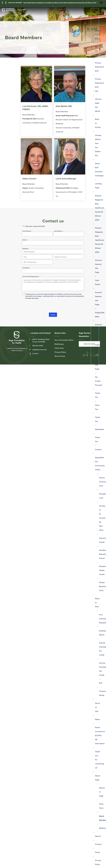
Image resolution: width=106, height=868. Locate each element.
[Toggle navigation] (102, 10)
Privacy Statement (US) (99, 83)
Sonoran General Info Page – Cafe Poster (98, 272)
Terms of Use (60, 356)
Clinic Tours (59, 348)
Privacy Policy (60, 352)
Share (97, 163)
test (97, 91)
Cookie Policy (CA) (98, 34)
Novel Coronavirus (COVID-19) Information (100, 735)
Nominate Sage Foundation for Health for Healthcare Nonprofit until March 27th (60, 2)
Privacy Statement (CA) (99, 67)
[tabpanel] (53, 32)
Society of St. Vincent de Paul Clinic (102, 518)
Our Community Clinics (100, 465)
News (97, 719)
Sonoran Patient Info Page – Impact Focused (98, 337)
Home (97, 852)
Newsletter (100, 457)
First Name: (27, 231)
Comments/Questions (31, 277)
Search (98, 836)
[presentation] (38, 306)
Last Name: (59, 231)
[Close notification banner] (53, 6)
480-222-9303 (38, 346)
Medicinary (59, 344)
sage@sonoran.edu (39, 350)
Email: (25, 240)
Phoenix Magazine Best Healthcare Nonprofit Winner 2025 (100, 208)
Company (26, 268)
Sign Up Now (89, 344)
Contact (98, 844)
